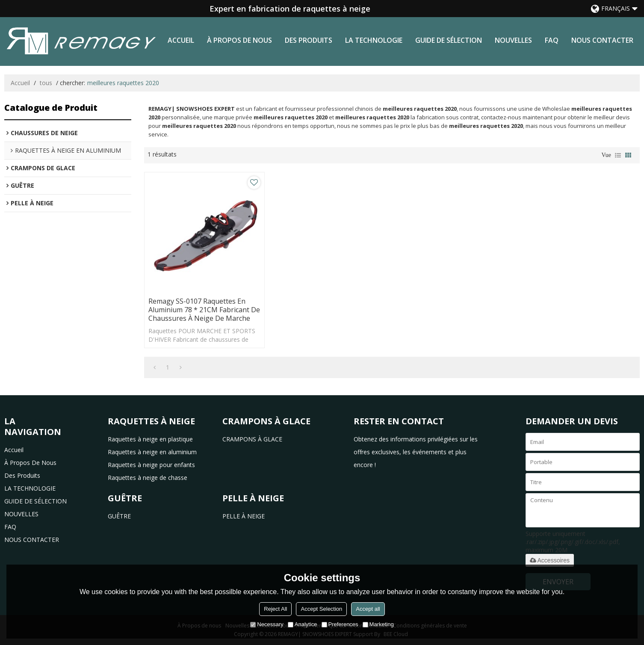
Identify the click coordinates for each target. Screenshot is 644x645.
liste (618, 155)
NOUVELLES (513, 40)
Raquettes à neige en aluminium (152, 452)
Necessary (267, 624)
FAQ (552, 40)
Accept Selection (321, 609)
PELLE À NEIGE (244, 516)
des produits (309, 40)
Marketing (378, 624)
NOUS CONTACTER (602, 40)
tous (46, 83)
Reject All (275, 609)
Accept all (368, 609)
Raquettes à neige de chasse (148, 478)
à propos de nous (239, 40)
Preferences (340, 624)
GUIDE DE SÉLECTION (449, 40)
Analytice (303, 624)
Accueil (181, 40)
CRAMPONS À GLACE (252, 439)
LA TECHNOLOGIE (374, 40)
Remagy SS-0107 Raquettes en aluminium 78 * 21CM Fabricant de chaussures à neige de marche (204, 310)
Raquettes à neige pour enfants (151, 465)
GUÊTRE (119, 516)
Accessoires (550, 560)
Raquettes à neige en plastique (150, 439)
